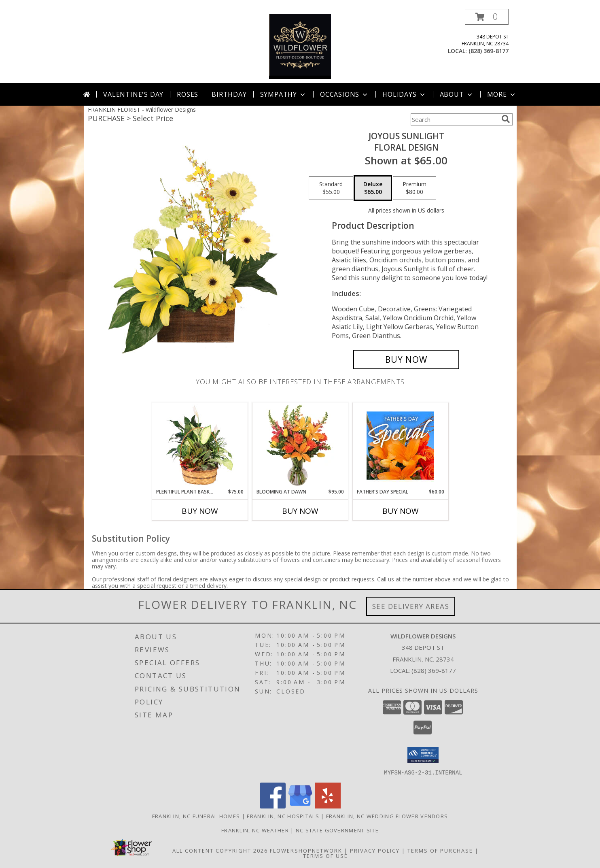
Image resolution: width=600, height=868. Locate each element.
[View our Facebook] (273, 806)
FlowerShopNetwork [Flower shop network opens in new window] (306, 850)
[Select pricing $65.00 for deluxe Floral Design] (373, 188)
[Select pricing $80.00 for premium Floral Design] (414, 188)
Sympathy (283, 94)
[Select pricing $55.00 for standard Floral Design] (331, 188)
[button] (487, 17)
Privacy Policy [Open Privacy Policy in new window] (375, 850)
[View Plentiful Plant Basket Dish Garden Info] (200, 445)
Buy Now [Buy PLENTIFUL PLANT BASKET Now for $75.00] (200, 511)
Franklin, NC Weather (255, 830)
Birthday (229, 94)
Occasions (345, 94)
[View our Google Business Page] (300, 806)
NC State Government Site (337, 830)
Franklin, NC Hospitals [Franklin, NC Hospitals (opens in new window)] (283, 816)
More (502, 94)
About (457, 94)
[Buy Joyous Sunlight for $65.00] (406, 360)
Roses (188, 94)
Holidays (404, 94)
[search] (506, 119)
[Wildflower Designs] (300, 46)
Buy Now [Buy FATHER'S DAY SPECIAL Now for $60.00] (401, 511)
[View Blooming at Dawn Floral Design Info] (300, 445)
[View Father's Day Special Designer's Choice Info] (400, 445)
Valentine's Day (133, 94)
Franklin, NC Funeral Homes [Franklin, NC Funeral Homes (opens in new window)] (196, 816)
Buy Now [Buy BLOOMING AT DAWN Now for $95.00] (300, 511)
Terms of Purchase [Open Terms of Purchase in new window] (440, 850)
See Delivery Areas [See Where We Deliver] (411, 606)
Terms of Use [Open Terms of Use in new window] (325, 855)
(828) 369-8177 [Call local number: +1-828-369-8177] (489, 51)
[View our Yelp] (328, 806)
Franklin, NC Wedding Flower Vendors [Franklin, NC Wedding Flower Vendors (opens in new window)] (387, 816)
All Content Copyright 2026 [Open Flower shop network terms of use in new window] (220, 850)
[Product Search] (454, 119)
